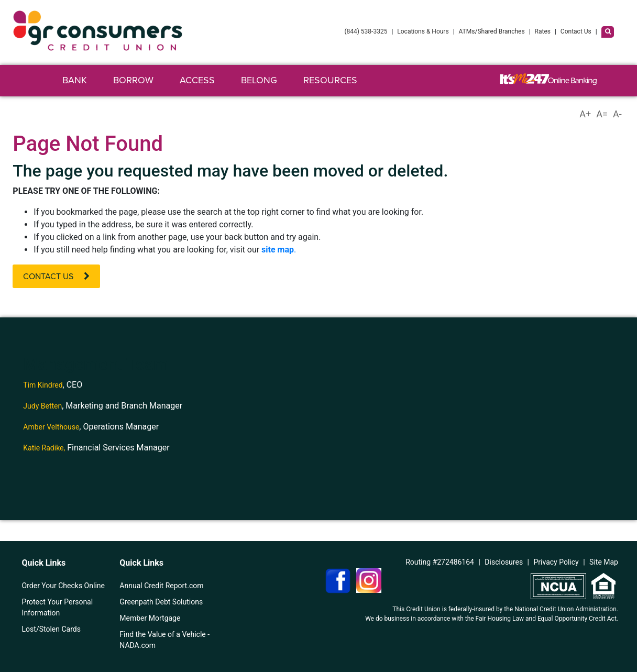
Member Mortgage (150, 618)
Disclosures (504, 562)
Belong (259, 80)
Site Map (604, 562)
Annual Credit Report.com (161, 586)
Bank (75, 80)
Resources (330, 80)
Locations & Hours (423, 31)
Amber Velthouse (51, 427)
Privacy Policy (556, 562)
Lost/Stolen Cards (51, 629)
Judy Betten (42, 406)
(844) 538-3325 (366, 31)
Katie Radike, (44, 448)
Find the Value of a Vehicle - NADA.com (164, 640)
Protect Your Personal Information (58, 607)
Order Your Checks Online (63, 586)
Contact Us (576, 31)
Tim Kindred (43, 385)
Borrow (133, 80)
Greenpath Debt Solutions (161, 602)
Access (197, 80)
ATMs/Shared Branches (492, 31)
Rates (543, 31)
